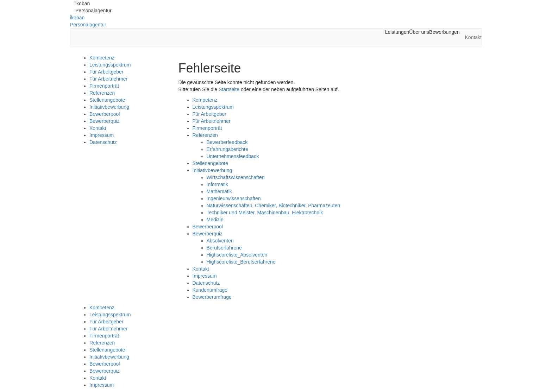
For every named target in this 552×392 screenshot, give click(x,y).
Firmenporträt (104, 86)
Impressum (102, 135)
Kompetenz (102, 58)
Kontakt (98, 128)
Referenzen (102, 93)
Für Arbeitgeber (106, 72)
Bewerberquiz (105, 121)
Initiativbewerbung (109, 107)
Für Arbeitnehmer (108, 79)
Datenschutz (103, 142)
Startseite (229, 89)
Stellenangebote (107, 100)
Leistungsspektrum (110, 65)
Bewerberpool (105, 114)
